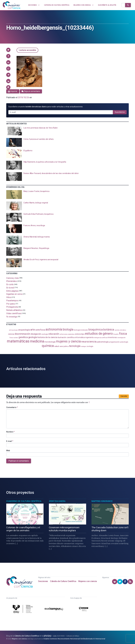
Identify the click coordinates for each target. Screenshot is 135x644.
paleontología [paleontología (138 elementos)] (103, 342)
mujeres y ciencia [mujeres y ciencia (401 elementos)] (68, 341)
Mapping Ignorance (102, 501)
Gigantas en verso (14, 294)
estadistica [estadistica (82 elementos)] (71, 334)
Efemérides (12, 281)
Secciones (43, 581)
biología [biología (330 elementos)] (68, 329)
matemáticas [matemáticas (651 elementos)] (18, 341)
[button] (8, 50)
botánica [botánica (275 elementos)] (109, 330)
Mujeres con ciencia (88, 581)
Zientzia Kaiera (57, 501)
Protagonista (12, 307)
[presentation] (67, 131)
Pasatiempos (12, 301)
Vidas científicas (14, 313)
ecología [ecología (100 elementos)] (45, 334)
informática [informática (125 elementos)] (80, 337)
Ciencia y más (13, 278)
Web (8, 451)
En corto (10, 284)
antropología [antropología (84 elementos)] (13, 330)
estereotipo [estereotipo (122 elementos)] (80, 334)
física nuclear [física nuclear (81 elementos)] (14, 338)
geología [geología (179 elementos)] (33, 337)
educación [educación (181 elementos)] (54, 334)
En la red (10, 288)
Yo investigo (12, 317)
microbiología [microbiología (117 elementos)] (50, 342)
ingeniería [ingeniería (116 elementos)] (89, 337)
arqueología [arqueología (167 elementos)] (24, 330)
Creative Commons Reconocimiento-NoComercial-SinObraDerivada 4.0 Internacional (74, 639)
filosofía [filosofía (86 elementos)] (116, 334)
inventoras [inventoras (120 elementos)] (112, 337)
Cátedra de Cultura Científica (63, 581)
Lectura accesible (27, 50)
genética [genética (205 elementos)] (23, 337)
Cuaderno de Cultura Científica (24, 501)
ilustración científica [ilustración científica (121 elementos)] (66, 337)
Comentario (12, 407)
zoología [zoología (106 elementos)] (90, 346)
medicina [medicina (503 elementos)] (37, 341)
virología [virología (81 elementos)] (83, 346)
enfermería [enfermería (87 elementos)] (63, 334)
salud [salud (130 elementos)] (57, 346)
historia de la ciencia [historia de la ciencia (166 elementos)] (47, 337)
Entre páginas (12, 291)
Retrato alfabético (14, 310)
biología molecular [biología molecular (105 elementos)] (81, 330)
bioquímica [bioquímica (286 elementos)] (96, 330)
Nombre (10, 432)
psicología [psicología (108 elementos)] (124, 342)
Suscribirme (120, 112)
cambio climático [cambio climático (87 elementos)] (120, 330)
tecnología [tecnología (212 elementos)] (75, 346)
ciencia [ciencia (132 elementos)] (11, 334)
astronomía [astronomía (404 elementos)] (54, 329)
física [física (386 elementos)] (123, 334)
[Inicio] (11, 5)
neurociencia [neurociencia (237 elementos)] (89, 342)
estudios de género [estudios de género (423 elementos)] (99, 334)
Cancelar (124, 396)
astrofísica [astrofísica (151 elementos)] (40, 330)
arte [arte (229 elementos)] (33, 330)
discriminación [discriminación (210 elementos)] (22, 334)
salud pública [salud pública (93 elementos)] (64, 346)
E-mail (10, 441)
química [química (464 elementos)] (48, 346)
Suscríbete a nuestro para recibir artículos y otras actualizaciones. (46, 107)
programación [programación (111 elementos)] (114, 342)
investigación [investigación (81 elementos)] (121, 338)
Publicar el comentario (19, 461)
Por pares (11, 304)
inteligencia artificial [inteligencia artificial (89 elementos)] (101, 338)
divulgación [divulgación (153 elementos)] (36, 334)
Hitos (9, 297)
